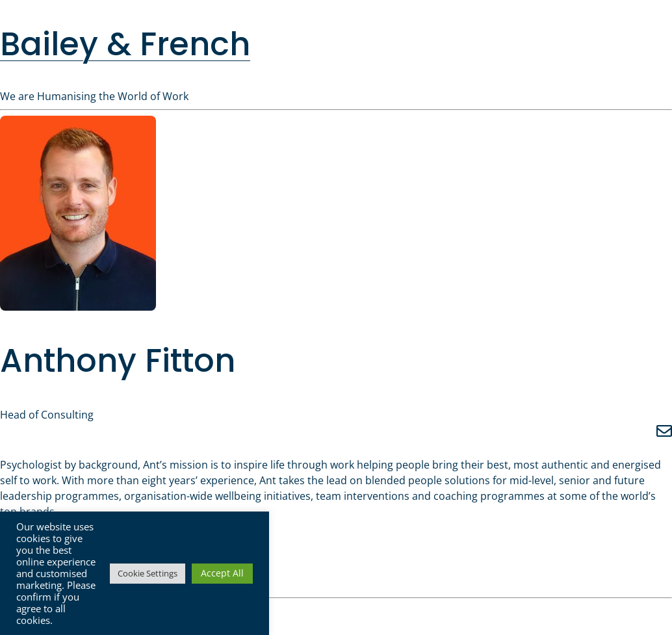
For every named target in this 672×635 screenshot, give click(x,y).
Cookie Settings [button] (148, 573)
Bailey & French (125, 44)
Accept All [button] (222, 573)
